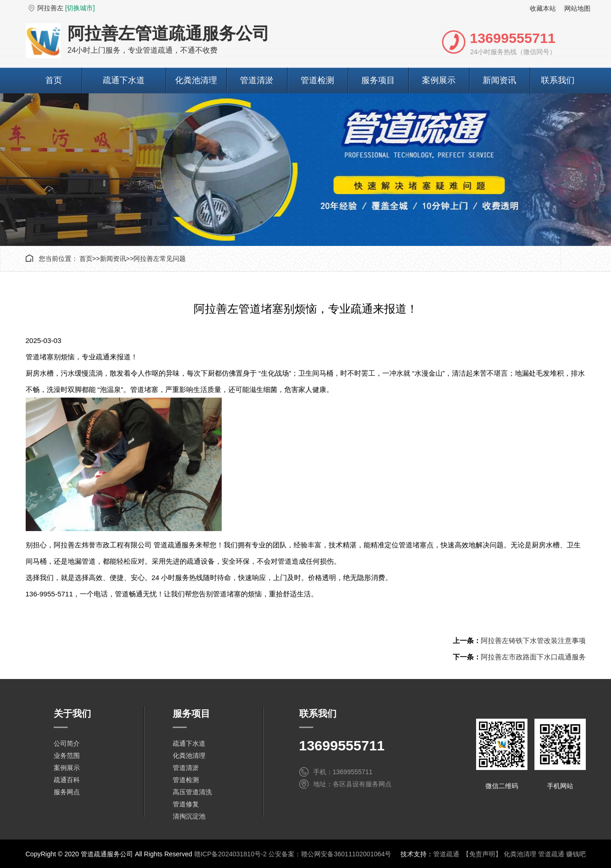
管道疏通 (446, 854)
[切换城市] (80, 8)
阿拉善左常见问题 (160, 259)
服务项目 (378, 80)
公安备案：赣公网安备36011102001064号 (330, 854)
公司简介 (67, 743)
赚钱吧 (576, 854)
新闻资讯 (499, 80)
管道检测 (317, 80)
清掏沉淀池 (189, 816)
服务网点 (67, 792)
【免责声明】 (482, 854)
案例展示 (439, 80)
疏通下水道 (124, 80)
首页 (54, 80)
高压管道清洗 (192, 792)
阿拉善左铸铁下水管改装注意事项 (533, 640)
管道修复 (186, 804)
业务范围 (67, 756)
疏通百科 (67, 780)
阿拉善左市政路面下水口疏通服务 (533, 657)
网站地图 (577, 8)
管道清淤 (257, 80)
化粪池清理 (196, 80)
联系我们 (558, 80)
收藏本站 (543, 8)
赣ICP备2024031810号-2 (231, 854)
